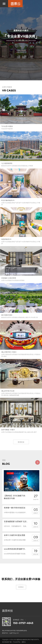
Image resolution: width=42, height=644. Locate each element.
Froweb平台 (17, 642)
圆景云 (24, 642)
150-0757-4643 (23, 623)
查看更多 (21, 442)
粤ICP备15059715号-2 (35, 639)
